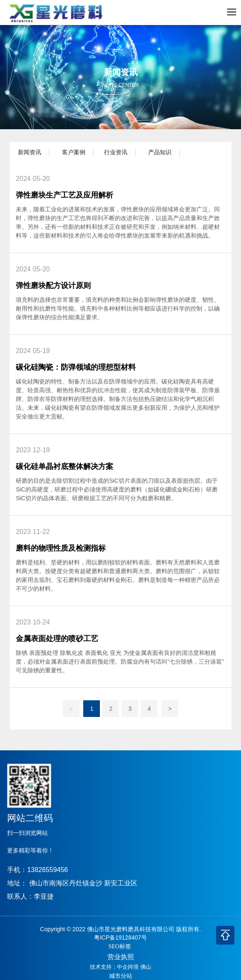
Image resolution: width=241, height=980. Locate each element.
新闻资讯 (30, 152)
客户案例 (74, 152)
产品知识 (160, 152)
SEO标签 (120, 946)
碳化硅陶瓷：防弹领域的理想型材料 (76, 367)
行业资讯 (116, 152)
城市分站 (121, 976)
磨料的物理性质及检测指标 (61, 548)
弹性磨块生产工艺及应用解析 (65, 195)
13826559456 (47, 870)
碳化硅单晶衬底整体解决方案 (65, 466)
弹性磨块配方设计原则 (53, 286)
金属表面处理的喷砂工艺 (57, 639)
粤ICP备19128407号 (121, 937)
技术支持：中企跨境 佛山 (120, 967)
